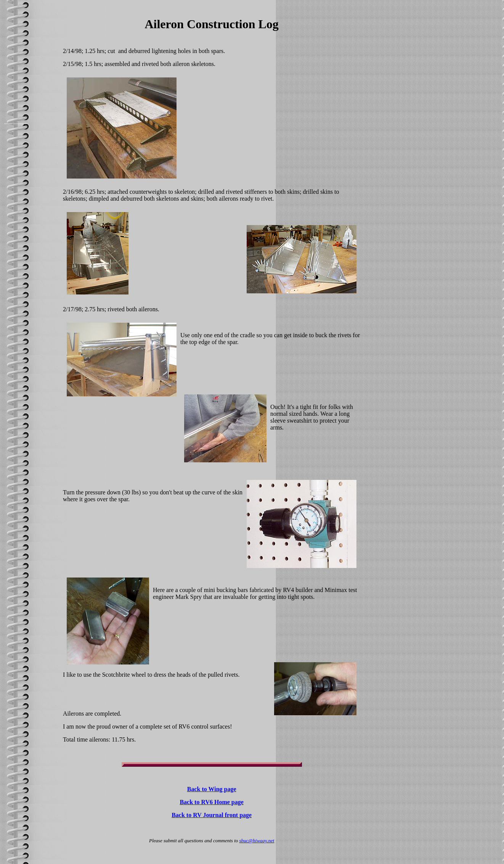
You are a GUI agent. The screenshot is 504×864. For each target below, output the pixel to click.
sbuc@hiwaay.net (257, 841)
